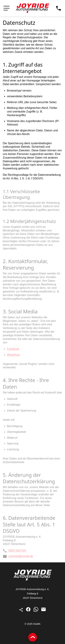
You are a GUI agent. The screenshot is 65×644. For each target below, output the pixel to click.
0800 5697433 (14, 551)
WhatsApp (13, 356)
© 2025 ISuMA (32, 624)
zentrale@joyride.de (18, 557)
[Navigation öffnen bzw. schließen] (6, 8)
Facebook (13, 350)
